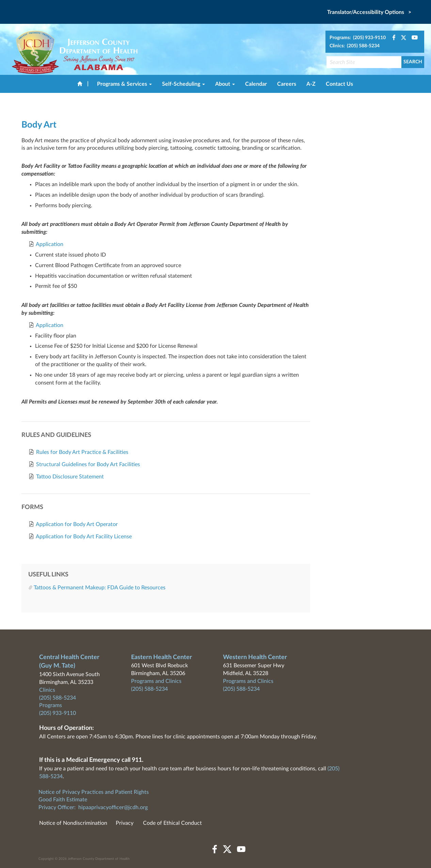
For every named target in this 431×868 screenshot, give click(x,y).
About (225, 84)
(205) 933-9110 (58, 713)
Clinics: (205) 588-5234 (355, 46)
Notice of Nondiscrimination (73, 823)
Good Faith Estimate (63, 800)
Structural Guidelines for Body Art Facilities (88, 464)
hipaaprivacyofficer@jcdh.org (113, 807)
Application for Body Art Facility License (84, 537)
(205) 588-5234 (58, 698)
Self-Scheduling (183, 84)
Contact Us (339, 84)
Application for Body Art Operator (77, 524)
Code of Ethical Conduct (172, 823)
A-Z (311, 84)
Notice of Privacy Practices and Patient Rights (94, 792)
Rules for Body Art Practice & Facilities (82, 452)
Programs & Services (124, 84)
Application (50, 244)
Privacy (125, 823)
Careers (287, 84)
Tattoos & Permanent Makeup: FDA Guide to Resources (100, 588)
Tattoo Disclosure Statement (70, 477)
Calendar (256, 84)
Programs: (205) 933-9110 (358, 38)
